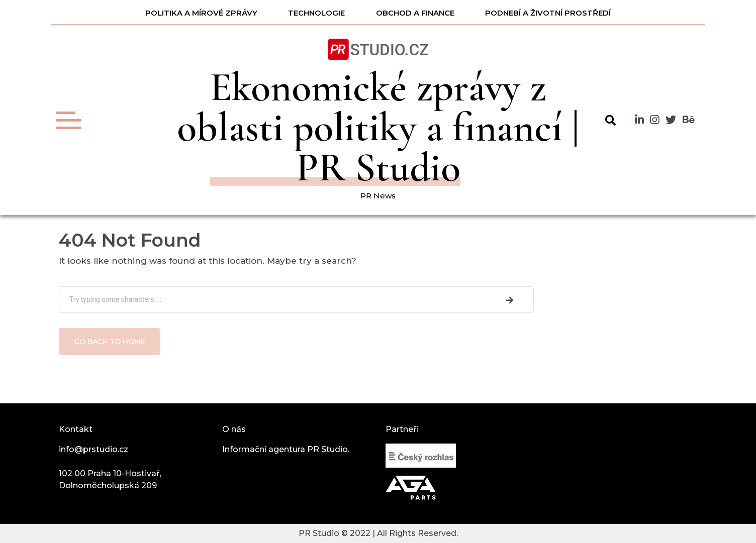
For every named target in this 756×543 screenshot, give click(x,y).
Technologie (316, 13)
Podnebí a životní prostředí (548, 13)
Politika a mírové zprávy (201, 13)
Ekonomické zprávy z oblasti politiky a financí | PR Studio (378, 127)
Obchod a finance (415, 13)
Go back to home (110, 342)
